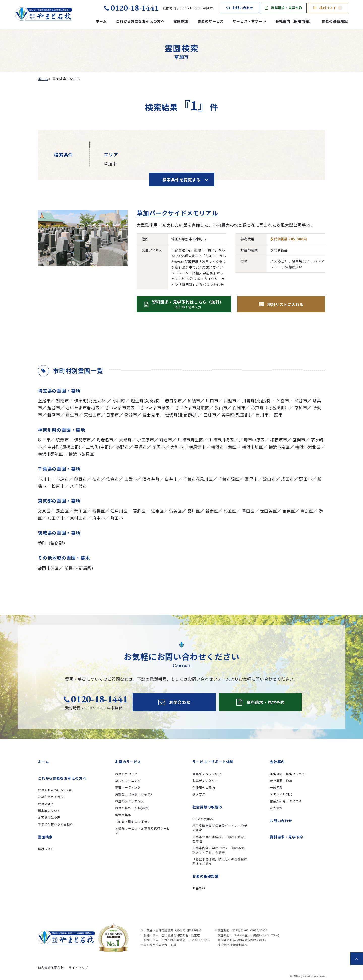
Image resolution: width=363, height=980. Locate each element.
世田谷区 (268, 511)
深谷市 (131, 415)
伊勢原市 (83, 440)
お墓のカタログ (127, 774)
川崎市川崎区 (221, 440)
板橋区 (99, 511)
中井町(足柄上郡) (64, 447)
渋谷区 (175, 511)
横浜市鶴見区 (81, 454)
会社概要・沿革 (281, 780)
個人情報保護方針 (51, 968)
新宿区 (212, 511)
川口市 (212, 401)
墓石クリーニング (128, 780)
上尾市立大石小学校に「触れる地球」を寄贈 (220, 839)
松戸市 (58, 486)
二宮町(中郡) (98, 447)
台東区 (289, 511)
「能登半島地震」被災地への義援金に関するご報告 (220, 861)
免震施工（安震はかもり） (135, 794)
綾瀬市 (62, 440)
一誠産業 (276, 787)
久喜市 (283, 401)
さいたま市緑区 (155, 408)
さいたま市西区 (120, 408)
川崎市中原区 (252, 440)
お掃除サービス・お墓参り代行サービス (143, 830)
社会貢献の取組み (207, 807)
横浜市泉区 (279, 447)
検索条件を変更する (181, 180)
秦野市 (123, 447)
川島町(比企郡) (256, 401)
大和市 (177, 447)
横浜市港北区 (308, 447)
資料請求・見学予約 (284, 8)
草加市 (301, 408)
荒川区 (80, 511)
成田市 (287, 479)
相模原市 (279, 440)
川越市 (230, 401)
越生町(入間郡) (145, 401)
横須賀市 (197, 447)
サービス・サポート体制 (213, 762)
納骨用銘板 (123, 815)
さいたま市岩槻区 (82, 408)
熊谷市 (301, 401)
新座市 (54, 415)
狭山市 (221, 408)
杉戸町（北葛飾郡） (270, 408)
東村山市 (78, 518)
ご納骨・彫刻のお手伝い (133, 822)
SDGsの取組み (203, 819)
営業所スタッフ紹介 (207, 774)
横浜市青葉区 (224, 447)
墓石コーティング (128, 787)
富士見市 (151, 415)
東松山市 (92, 415)
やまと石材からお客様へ (56, 824)
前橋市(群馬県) (79, 568)
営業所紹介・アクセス (286, 801)
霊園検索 (181, 21)
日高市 (112, 415)
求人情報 (276, 808)
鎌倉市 (166, 440)
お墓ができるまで (51, 797)
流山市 (269, 479)
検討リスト (328, 8)
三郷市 (210, 415)
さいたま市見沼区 (192, 408)
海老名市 (105, 440)
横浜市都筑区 (51, 454)
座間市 (299, 440)
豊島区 (307, 511)
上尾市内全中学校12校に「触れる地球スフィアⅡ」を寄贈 (219, 850)
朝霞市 (62, 401)
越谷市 (54, 408)
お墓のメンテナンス (130, 801)
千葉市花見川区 (198, 479)
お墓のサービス (211, 21)
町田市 (117, 518)
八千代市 (78, 486)
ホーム (101, 21)
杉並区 (230, 511)
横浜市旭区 (253, 447)
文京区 (44, 511)
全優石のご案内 (204, 787)
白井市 (171, 479)
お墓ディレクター (205, 780)
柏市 (97, 479)
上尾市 (44, 401)
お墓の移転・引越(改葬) (133, 808)
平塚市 (141, 447)
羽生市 (72, 415)
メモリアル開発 (281, 794)
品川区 (194, 511)
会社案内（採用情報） (294, 21)
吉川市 (262, 415)
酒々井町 (151, 479)
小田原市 (146, 440)
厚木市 (44, 440)
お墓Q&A (199, 888)
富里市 (251, 479)
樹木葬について (49, 810)
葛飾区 (139, 511)
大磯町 (125, 440)
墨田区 (248, 511)
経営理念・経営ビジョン (288, 774)
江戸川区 (119, 511)
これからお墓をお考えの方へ (140, 21)
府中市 (99, 518)
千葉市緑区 (229, 479)
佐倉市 (112, 479)
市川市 (44, 479)
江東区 (157, 511)
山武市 (131, 479)
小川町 (119, 401)
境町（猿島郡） (53, 543)
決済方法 (199, 794)
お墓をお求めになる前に (56, 790)
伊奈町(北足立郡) (91, 401)
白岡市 (239, 408)
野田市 (306, 479)
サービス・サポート (249, 21)
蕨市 (278, 415)
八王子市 (56, 518)
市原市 (62, 479)
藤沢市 (159, 447)
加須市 (194, 401)
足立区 (62, 511)
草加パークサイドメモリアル (177, 213)
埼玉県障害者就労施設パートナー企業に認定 (220, 828)
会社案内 (277, 762)
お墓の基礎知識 (335, 21)
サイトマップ (78, 968)
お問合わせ (174, 702)
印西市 (80, 479)
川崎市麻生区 (190, 440)
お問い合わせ (240, 8)
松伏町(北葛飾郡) (181, 415)
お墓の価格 (46, 804)
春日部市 (174, 401)
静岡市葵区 (48, 568)
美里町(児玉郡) (236, 415)
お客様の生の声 (49, 817)
